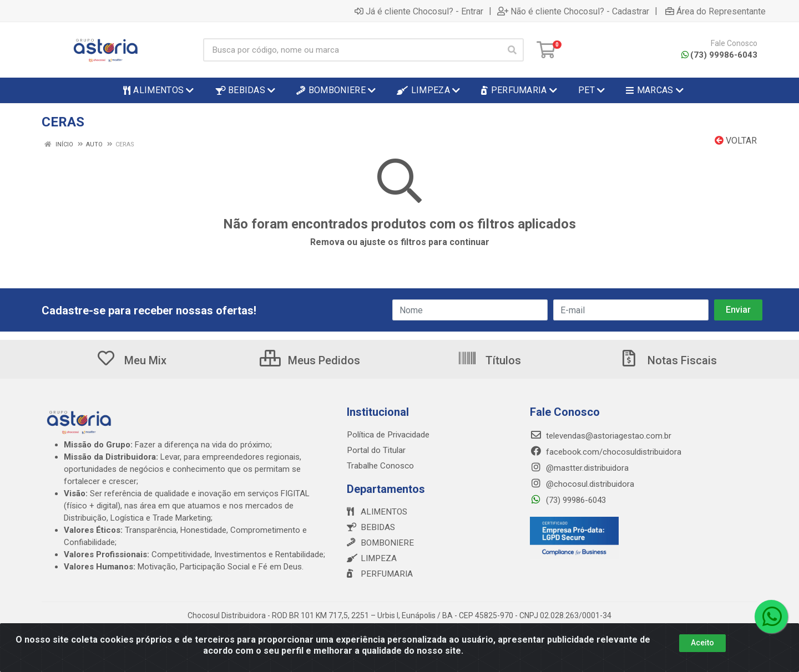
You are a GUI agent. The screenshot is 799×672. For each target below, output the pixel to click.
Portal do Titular (376, 450)
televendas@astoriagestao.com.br (601, 436)
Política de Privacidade (388, 435)
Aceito (702, 643)
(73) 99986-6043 (719, 55)
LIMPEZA (371, 558)
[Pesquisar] (512, 50)
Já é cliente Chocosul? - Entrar (419, 11)
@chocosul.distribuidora (582, 484)
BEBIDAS (370, 527)
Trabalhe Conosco (380, 466)
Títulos (489, 360)
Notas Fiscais (668, 360)
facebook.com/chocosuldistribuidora (606, 452)
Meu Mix (131, 360)
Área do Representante (715, 11)
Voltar (736, 141)
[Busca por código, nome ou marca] (352, 50)
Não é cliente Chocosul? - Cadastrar (573, 11)
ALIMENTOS (376, 512)
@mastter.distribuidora (579, 468)
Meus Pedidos (310, 360)
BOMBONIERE (378, 543)
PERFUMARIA (378, 574)
